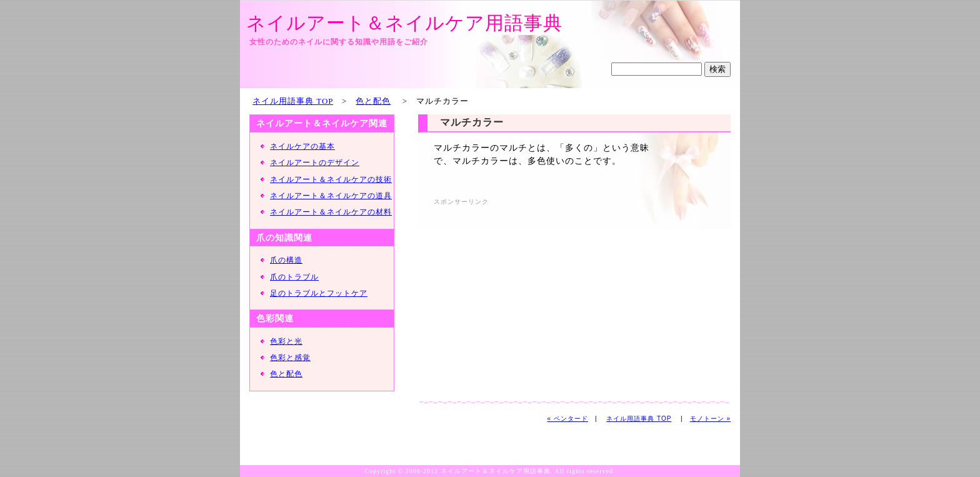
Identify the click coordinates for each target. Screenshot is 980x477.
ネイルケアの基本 (302, 146)
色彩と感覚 (290, 358)
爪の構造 (286, 260)
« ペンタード (568, 419)
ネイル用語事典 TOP (293, 101)
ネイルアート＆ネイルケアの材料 (331, 212)
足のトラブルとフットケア (319, 293)
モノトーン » (710, 419)
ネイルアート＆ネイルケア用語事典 (404, 23)
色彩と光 (286, 341)
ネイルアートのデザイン (315, 163)
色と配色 (373, 101)
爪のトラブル (294, 277)
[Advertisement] (539, 296)
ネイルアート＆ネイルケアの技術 (331, 179)
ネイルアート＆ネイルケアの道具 (331, 196)
